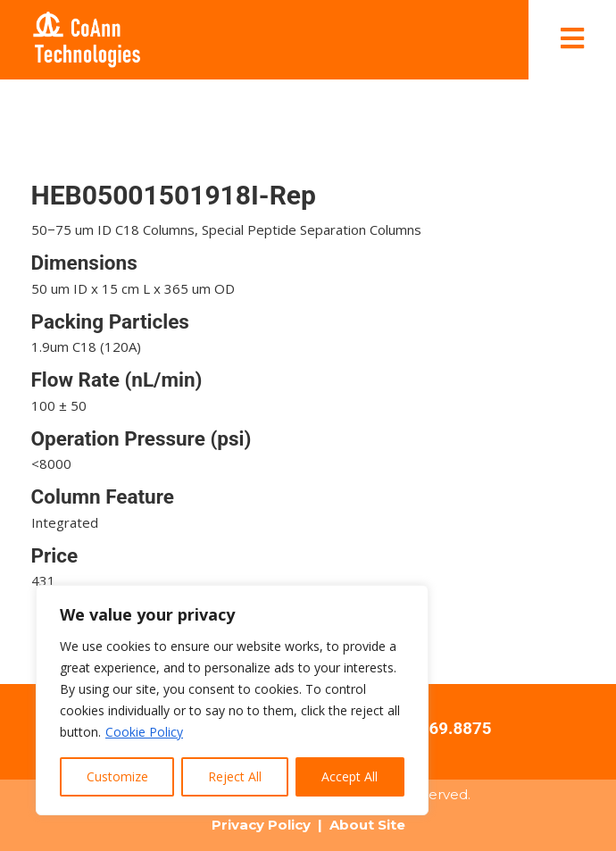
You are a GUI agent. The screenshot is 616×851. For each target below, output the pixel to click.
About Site (367, 825)
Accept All (350, 776)
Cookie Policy (144, 732)
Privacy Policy (261, 825)
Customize (117, 776)
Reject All (235, 776)
